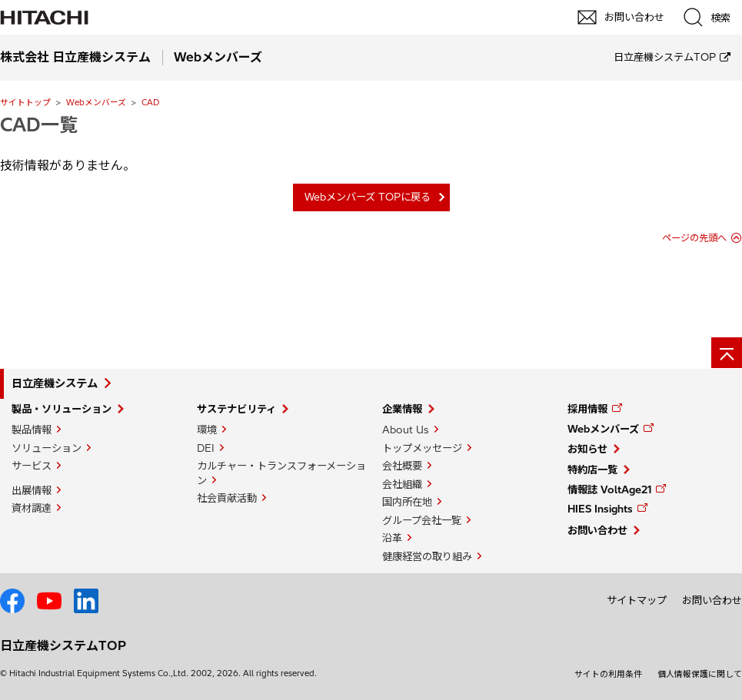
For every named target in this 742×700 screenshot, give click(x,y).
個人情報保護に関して (700, 674)
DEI (206, 448)
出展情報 (32, 490)
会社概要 (402, 466)
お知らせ (587, 449)
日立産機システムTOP (665, 57)
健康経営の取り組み (427, 556)
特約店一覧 (592, 469)
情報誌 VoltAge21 (609, 489)
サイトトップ (25, 102)
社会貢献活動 (227, 498)
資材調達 (32, 508)
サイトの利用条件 (608, 674)
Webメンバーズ (96, 102)
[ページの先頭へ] (727, 353)
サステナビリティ (236, 409)
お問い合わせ (597, 530)
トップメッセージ (422, 448)
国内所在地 (407, 502)
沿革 (392, 538)
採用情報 (587, 409)
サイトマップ (637, 600)
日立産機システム (55, 383)
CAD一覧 (39, 124)
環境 (207, 430)
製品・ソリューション (62, 409)
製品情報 (32, 430)
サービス (32, 466)
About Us (406, 430)
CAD (150, 102)
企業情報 (402, 409)
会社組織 (402, 484)
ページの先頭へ (694, 238)
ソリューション (47, 448)
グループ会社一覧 (422, 520)
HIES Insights (600, 509)
